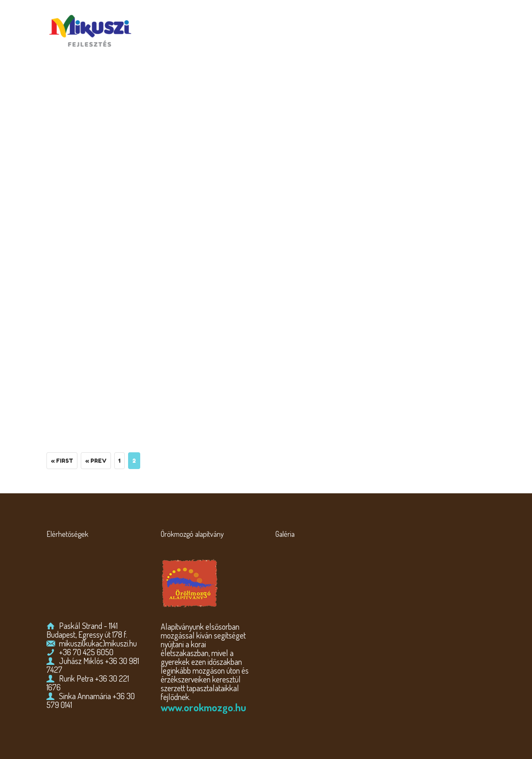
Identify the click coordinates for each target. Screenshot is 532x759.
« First (62, 461)
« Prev (96, 461)
